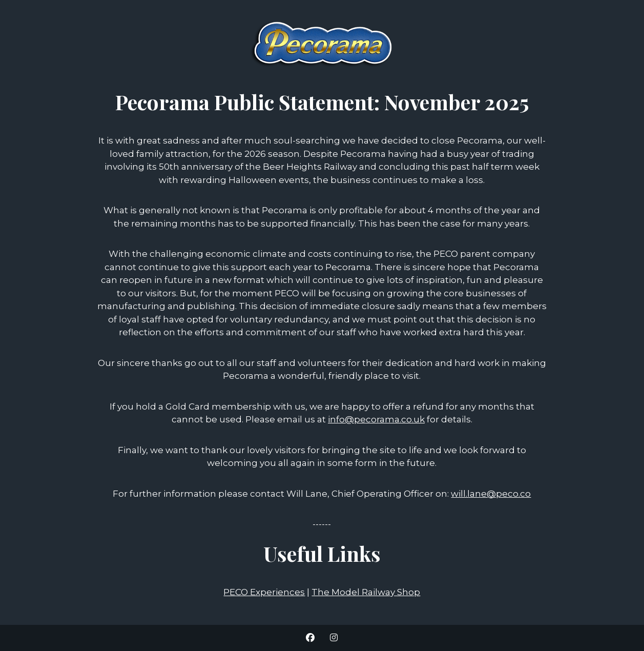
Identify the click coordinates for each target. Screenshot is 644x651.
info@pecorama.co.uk (376, 419)
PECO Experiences (264, 592)
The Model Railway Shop (366, 592)
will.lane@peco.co (491, 494)
